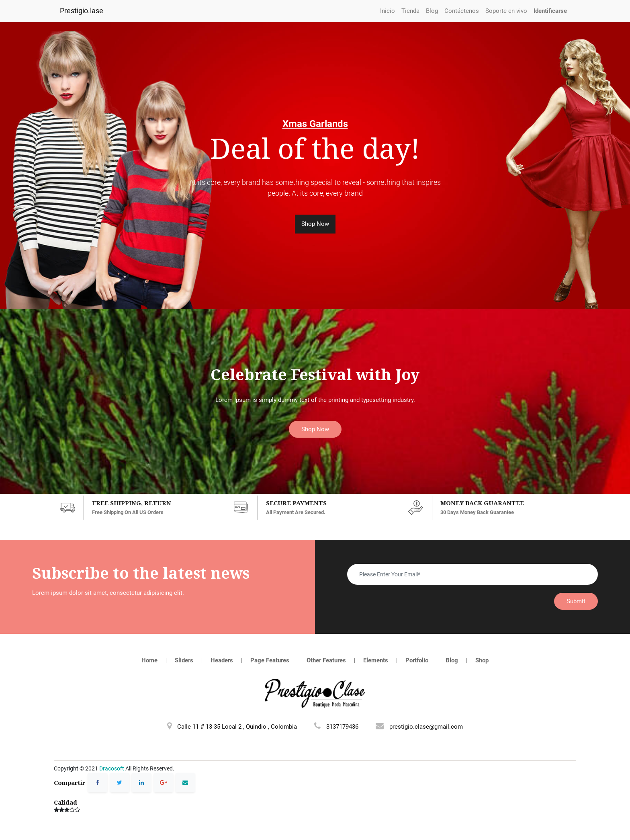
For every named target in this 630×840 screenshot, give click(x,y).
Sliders (184, 660)
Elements (376, 660)
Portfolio (417, 660)
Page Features (270, 660)
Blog (452, 660)
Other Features (326, 660)
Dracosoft (112, 768)
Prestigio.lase (82, 11)
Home (149, 660)
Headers (222, 660)
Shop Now (315, 224)
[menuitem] (388, 11)
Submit (576, 601)
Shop (482, 660)
